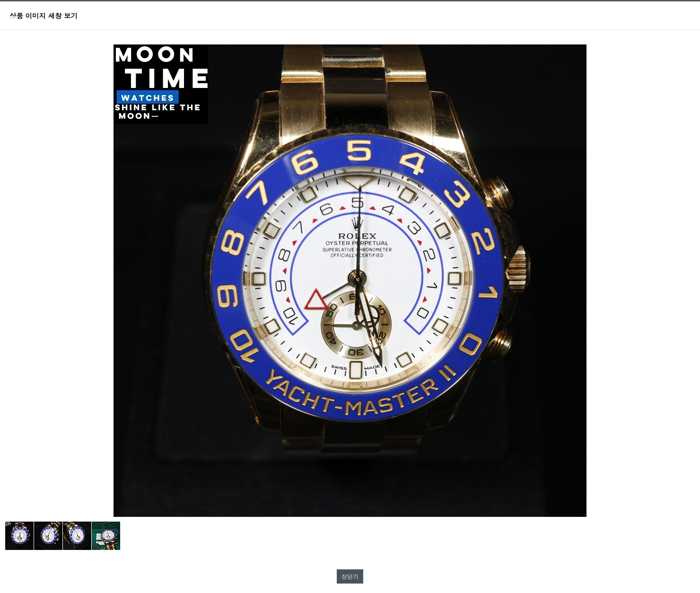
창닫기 (350, 576)
